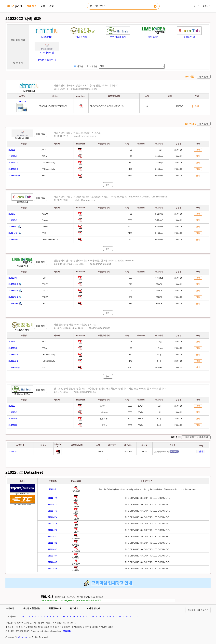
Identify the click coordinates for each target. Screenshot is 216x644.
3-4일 (159, 355)
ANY (44, 150)
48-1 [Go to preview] (53, 537)
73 (12, 214)
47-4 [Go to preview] (53, 517)
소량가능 (104, 406)
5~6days (159, 233)
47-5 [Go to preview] (53, 524)
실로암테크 (22, 202)
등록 (43, 6)
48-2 (13, 303)
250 (131, 240)
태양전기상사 (22, 330)
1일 (159, 406)
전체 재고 (32, 6)
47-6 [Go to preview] (53, 530)
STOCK (159, 284)
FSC (44, 176)
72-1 (13, 169)
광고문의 (74, 608)
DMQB (14, 176)
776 (13, 425)
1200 (130, 227)
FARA (44, 156)
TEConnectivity (48, 163)
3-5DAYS (128, 451)
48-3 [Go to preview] (53, 549)
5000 (130, 220)
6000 (130, 406)
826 (131, 284)
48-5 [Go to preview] (53, 562)
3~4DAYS (159, 176)
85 (131, 150)
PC (13, 156)
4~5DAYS (159, 214)
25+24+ (141, 406)
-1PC (13, 233)
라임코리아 (22, 266)
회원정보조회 (55, 608)
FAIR (44, 233)
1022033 (13, 451)
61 (131, 214)
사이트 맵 (10, 608)
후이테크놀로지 (22, 394)
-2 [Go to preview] (53, 489)
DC (13, 412)
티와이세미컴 (22, 138)
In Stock (159, 348)
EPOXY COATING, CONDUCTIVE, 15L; (108, 106)
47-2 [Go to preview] (53, 504)
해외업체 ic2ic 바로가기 (198, 610)
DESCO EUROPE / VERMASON (53, 106)
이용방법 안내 (94, 608)
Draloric (45, 220)
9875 (130, 176)
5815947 (180, 106)
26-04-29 (178, 150)
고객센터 (67, 631)
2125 (130, 233)
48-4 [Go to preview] (53, 556)
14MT (13, 240)
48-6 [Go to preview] (53, 569)
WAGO (45, 214)
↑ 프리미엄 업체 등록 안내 (196, 437)
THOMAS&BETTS (50, 240)
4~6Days (159, 278)
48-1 (13, 297)
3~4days (159, 156)
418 (13, 419)
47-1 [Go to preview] (53, 498)
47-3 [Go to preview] (53, 511)
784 (131, 304)
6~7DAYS (159, 220)
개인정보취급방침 (32, 608)
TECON (45, 284)
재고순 (79, 66)
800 (131, 278)
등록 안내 (204, 77)
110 (131, 163)
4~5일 (159, 150)
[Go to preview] (76, 489)
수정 (51, 6)
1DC (13, 220)
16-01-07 (144, 451)
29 (131, 156)
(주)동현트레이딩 (166, 451)
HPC (13, 227)
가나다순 (92, 66)
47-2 (13, 163)
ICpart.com (23, 637)
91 (131, 291)
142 (131, 169)
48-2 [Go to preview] (53, 543)
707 (131, 297)
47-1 (13, 284)
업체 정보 (40, 134)
